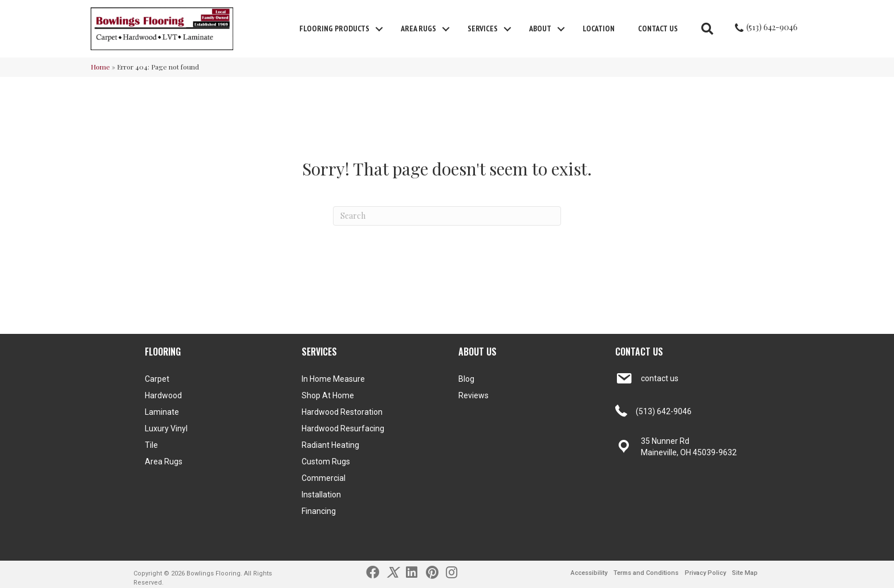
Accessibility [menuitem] (589, 573)
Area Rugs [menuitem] (418, 28)
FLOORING (163, 352)
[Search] (447, 216)
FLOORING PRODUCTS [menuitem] (334, 28)
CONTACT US (639, 352)
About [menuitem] (540, 28)
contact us (660, 378)
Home (100, 67)
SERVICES (319, 352)
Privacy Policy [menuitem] (705, 573)
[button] (379, 29)
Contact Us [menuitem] (658, 28)
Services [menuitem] (483, 28)
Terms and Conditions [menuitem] (646, 573)
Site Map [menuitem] (745, 573)
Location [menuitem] (599, 28)
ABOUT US (478, 352)
